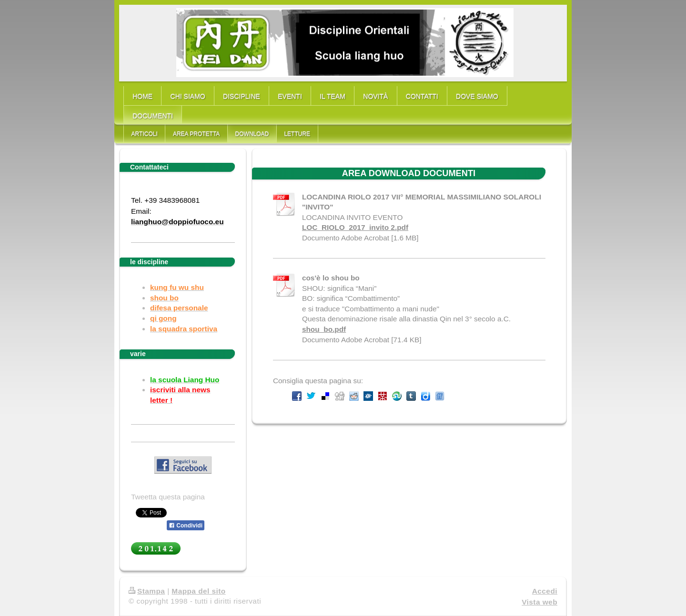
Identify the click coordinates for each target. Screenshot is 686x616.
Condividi (186, 526)
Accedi (545, 591)
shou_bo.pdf (324, 329)
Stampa (147, 591)
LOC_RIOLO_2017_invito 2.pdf (355, 227)
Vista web (540, 602)
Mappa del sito (198, 591)
